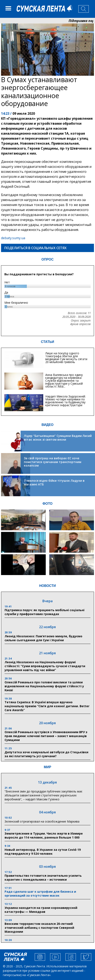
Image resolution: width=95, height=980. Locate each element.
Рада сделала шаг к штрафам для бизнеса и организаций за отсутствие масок (40, 893)
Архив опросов (80, 324)
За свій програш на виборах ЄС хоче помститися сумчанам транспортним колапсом (53, 462)
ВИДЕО (48, 425)
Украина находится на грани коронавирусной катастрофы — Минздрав (41, 910)
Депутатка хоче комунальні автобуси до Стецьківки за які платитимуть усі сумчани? (46, 754)
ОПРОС (47, 259)
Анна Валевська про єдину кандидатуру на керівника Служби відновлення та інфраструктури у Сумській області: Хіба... (64, 381)
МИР (48, 767)
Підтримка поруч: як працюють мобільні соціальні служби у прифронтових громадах (44, 612)
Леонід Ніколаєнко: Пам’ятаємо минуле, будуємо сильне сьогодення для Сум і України (43, 638)
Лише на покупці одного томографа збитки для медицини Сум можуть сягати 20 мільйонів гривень (66, 358)
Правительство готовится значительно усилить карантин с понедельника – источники (43, 878)
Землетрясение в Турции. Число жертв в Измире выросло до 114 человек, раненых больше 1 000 (44, 835)
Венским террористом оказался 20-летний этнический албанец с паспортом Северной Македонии (39, 928)
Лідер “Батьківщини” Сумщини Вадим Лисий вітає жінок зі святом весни (58, 438)
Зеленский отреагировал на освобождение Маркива (42, 821)
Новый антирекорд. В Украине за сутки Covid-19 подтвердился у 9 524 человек (43, 852)
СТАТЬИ (47, 342)
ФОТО (48, 504)
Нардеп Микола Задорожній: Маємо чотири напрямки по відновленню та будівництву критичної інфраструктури (65, 401)
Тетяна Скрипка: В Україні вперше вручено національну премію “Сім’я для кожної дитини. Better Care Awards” (47, 706)
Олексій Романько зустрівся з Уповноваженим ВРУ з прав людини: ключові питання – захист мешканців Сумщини (46, 736)
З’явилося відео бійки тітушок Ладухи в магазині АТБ (54, 482)
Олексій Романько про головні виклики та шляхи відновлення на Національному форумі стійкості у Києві (44, 686)
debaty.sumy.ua (13, 238)
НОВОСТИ (47, 586)
